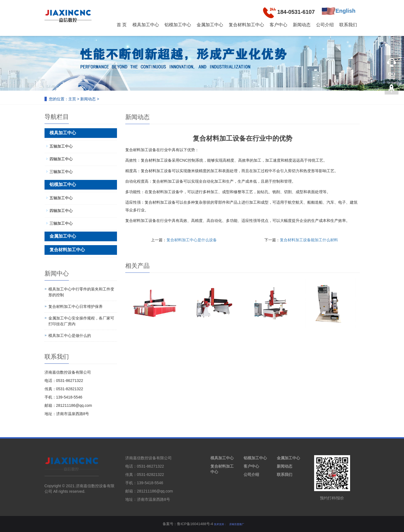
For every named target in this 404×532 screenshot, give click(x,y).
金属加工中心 (210, 25)
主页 (72, 99)
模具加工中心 (146, 25)
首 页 (122, 25)
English (338, 11)
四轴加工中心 (61, 159)
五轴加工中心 (61, 146)
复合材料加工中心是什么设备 (192, 240)
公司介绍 (325, 25)
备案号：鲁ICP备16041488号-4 (188, 524)
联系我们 (348, 25)
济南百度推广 (237, 524)
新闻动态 (302, 25)
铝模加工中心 (178, 25)
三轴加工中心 (61, 172)
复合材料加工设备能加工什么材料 (309, 240)
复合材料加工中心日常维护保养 (75, 306)
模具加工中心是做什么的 (70, 336)
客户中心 (278, 25)
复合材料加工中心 (246, 25)
